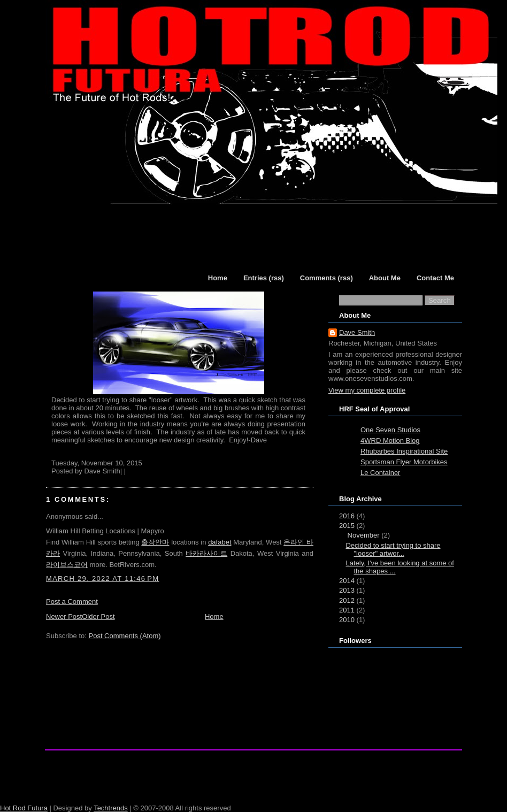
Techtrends (111, 808)
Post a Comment (72, 602)
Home (214, 616)
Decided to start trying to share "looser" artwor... (393, 549)
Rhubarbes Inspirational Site (404, 451)
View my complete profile (367, 390)
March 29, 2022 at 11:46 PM (102, 579)
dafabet (220, 542)
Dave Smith (357, 332)
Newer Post (64, 616)
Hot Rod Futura (24, 808)
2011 (347, 610)
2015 (347, 526)
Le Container (380, 473)
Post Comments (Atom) (125, 636)
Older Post (98, 616)
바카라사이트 (206, 553)
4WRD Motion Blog (390, 441)
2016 (347, 516)
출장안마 (155, 542)
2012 (347, 600)
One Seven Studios (390, 430)
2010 (347, 620)
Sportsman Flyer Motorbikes (404, 462)
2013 (347, 590)
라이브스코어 (67, 565)
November (364, 535)
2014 (347, 581)
